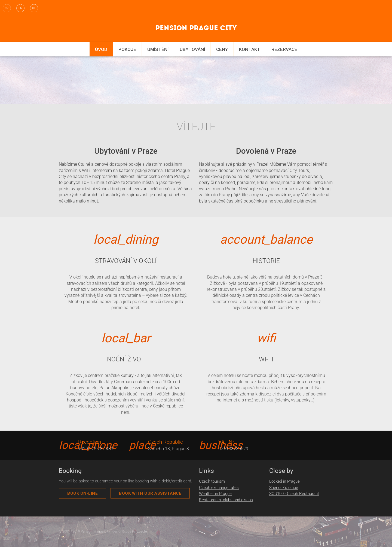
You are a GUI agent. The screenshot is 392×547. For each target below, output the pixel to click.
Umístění (158, 49)
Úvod (101, 49)
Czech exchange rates (219, 488)
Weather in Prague (215, 494)
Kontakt (250, 49)
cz (7, 8)
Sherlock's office (284, 488)
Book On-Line (82, 493)
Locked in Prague (284, 481)
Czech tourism (212, 481)
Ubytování (192, 49)
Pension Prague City (95, 531)
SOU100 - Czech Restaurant (294, 494)
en (20, 8)
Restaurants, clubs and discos (226, 500)
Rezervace (284, 49)
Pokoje (127, 49)
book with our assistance (150, 493)
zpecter (143, 531)
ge (34, 8)
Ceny (222, 49)
